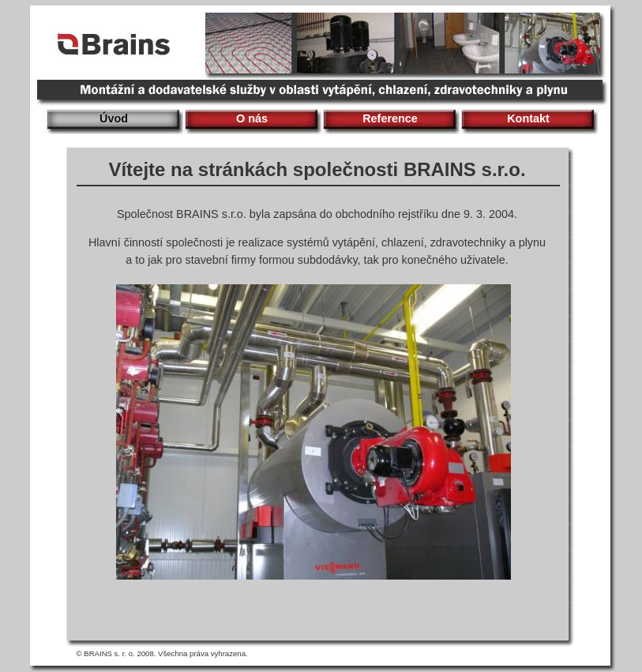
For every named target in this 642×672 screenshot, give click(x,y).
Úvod (114, 118)
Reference (390, 118)
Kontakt (528, 118)
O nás (252, 118)
